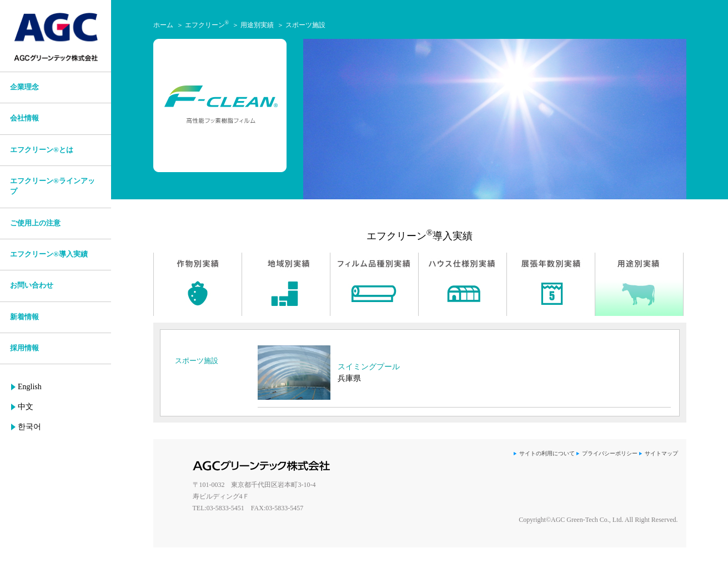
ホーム (163, 25)
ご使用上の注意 (35, 223)
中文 (26, 407)
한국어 (29, 427)
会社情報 (24, 118)
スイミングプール (369, 367)
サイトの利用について (547, 453)
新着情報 (24, 317)
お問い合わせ (32, 285)
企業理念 (24, 87)
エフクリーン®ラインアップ (52, 186)
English (30, 387)
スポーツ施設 (305, 25)
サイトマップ (661, 453)
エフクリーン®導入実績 (49, 254)
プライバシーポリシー (610, 453)
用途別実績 (257, 25)
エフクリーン (207, 25)
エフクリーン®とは (42, 150)
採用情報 (24, 348)
